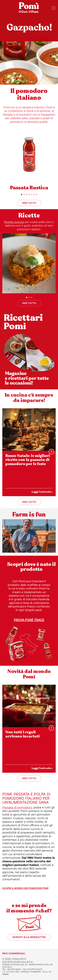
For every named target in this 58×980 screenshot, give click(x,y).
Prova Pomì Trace (29, 620)
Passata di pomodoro (17, 807)
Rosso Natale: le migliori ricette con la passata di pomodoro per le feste (28, 460)
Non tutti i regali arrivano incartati (23, 734)
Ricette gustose (14, 222)
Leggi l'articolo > (42, 492)
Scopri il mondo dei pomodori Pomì (25, 888)
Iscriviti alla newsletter (29, 937)
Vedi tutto (29, 203)
